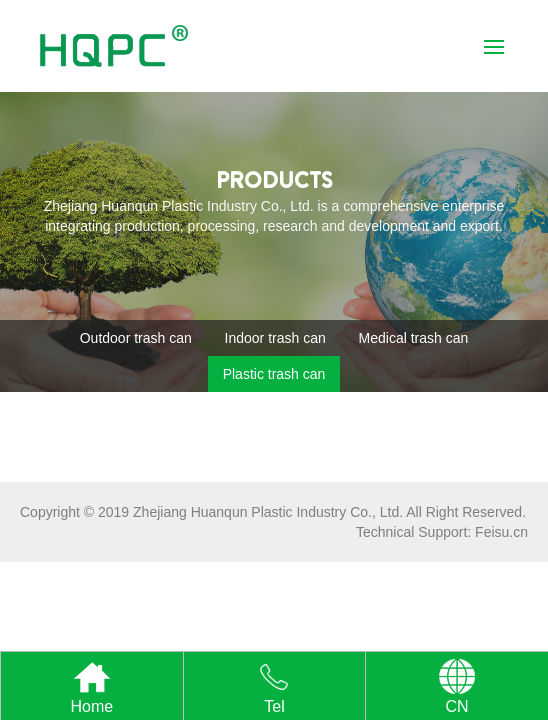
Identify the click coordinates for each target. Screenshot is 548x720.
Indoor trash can (275, 338)
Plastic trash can (274, 374)
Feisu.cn (501, 532)
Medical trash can (414, 338)
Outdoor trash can (136, 338)
